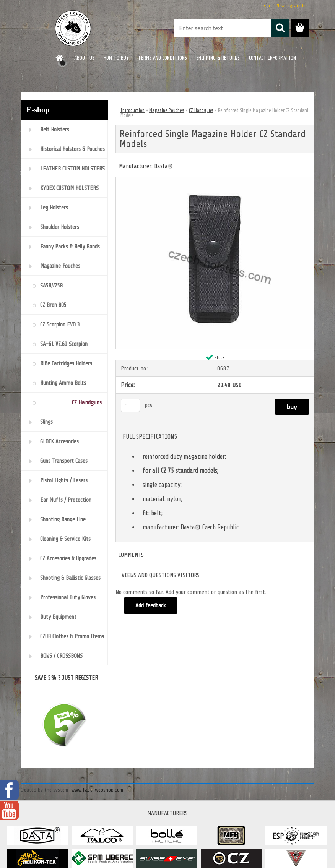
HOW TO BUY (116, 58)
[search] (280, 28)
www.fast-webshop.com (97, 790)
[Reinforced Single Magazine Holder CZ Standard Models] (215, 180)
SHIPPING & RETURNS (218, 58)
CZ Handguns (201, 110)
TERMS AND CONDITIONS (163, 58)
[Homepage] (60, 58)
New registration (292, 6)
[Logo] (73, 28)
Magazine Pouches (167, 110)
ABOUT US (84, 58)
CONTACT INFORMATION (272, 58)
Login (265, 6)
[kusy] (130, 405)
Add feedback (151, 606)
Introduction (133, 110)
